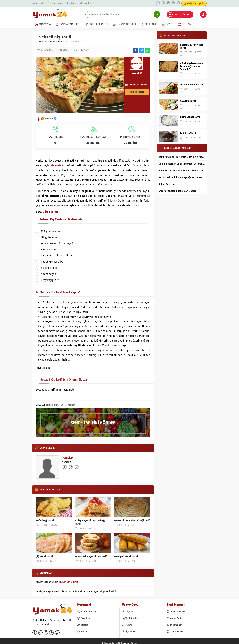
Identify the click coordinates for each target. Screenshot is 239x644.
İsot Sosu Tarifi (188, 133)
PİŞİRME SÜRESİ (131, 137)
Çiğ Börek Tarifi (44, 556)
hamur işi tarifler (67, 405)
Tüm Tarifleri (137, 92)
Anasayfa (43, 42)
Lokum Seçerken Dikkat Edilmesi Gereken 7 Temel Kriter (182, 164)
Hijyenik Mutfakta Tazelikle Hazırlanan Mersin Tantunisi (182, 171)
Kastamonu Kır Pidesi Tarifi (191, 46)
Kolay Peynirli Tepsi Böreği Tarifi (90, 522)
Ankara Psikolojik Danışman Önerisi (178, 191)
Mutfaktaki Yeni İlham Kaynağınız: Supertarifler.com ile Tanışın (182, 177)
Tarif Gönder (182, 15)
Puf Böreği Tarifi (45, 520)
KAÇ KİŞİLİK (55, 137)
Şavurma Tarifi (188, 101)
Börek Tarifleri (56, 42)
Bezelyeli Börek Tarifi (126, 556)
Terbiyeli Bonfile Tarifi (192, 85)
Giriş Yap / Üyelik (196, 3)
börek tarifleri (52, 405)
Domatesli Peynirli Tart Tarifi (91, 556)
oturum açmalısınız (68, 582)
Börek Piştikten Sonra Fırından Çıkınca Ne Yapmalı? (192, 66)
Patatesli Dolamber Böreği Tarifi (132, 520)
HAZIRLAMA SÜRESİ (93, 137)
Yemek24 (51, 119)
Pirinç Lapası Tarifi (190, 117)
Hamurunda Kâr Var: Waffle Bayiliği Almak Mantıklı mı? (182, 157)
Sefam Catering (167, 184)
